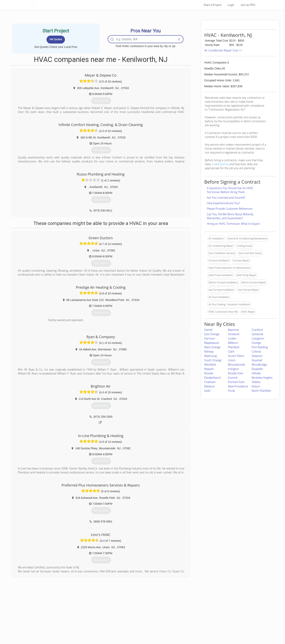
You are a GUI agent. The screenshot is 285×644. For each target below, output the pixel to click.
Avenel (208, 330)
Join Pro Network (131, 611)
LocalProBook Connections (203, 624)
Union (232, 360)
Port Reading (260, 347)
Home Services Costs (79, 611)
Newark (209, 369)
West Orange (212, 347)
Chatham (210, 382)
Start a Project (213, 5)
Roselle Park (236, 373)
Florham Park (236, 382)
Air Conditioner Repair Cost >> (223, 50)
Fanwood (234, 334)
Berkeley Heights (262, 378)
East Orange (212, 334)
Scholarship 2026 (198, 611)
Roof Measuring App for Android (139, 628)
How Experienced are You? (223, 203)
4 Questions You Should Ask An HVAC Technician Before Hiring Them (230, 190)
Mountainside (237, 365)
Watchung (210, 356)
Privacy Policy (196, 615)
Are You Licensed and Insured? (226, 198)
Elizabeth (257, 369)
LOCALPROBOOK (52, 5)
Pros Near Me (74, 615)
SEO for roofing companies (203, 628)
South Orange (213, 360)
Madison (210, 386)
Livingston (258, 338)
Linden (232, 338)
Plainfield (234, 347)
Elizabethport (213, 378)
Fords (232, 391)
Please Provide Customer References (230, 209)
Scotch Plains (236, 356)
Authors (193, 619)
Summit (233, 378)
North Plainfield (261, 391)
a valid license (220, 164)
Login (231, 5)
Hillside (256, 373)
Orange (256, 343)
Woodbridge (259, 365)
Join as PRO (248, 5)
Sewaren (257, 356)
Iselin (207, 391)
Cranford (257, 330)
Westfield (210, 365)
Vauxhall (257, 360)
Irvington (233, 369)
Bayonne (233, 330)
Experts (126, 615)
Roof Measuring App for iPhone (139, 624)
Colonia (256, 351)
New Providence (238, 386)
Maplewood (212, 343)
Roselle (209, 373)
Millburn (233, 343)
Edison (256, 386)
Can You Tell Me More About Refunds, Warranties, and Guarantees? (230, 216)
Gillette (256, 382)
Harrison (210, 338)
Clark (231, 351)
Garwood (257, 334)
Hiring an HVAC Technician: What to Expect (233, 224)
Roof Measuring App (133, 619)
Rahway (209, 351)
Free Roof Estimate (78, 624)
